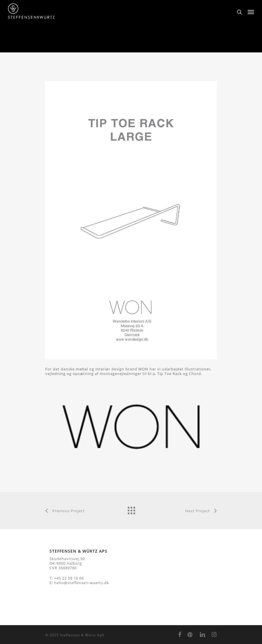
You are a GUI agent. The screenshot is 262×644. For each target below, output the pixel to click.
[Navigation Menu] (251, 12)
